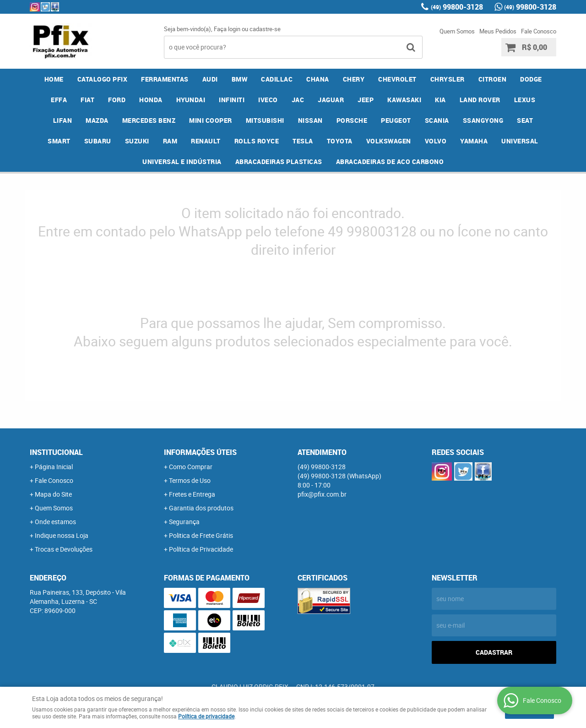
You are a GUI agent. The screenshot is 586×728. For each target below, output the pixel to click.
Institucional (56, 452)
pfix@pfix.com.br (322, 494)
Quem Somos (457, 31)
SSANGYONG (483, 120)
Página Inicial (54, 467)
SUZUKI (137, 141)
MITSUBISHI (265, 120)
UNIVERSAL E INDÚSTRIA (182, 161)
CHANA (318, 79)
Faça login (227, 29)
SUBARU (98, 141)
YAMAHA (474, 141)
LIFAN (63, 120)
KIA (440, 100)
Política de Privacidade (201, 549)
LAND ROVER (480, 100)
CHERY (354, 79)
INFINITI (232, 100)
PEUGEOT (396, 120)
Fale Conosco (539, 31)
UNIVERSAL (520, 141)
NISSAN (310, 120)
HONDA (151, 100)
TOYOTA (340, 141)
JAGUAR (331, 100)
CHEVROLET (397, 79)
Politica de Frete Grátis (201, 535)
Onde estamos (55, 522)
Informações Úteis (200, 452)
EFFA (59, 100)
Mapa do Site (53, 494)
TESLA (303, 141)
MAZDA (97, 120)
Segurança (184, 522)
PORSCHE (352, 120)
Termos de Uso (190, 480)
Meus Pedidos (498, 31)
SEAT (525, 120)
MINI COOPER (211, 120)
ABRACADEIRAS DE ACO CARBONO (390, 161)
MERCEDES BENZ (149, 120)
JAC (298, 100)
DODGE (531, 79)
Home (54, 79)
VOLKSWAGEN (389, 141)
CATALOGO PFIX (103, 79)
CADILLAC (277, 79)
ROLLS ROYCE (257, 141)
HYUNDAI (191, 100)
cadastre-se (265, 29)
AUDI (210, 79)
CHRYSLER (448, 79)
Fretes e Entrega (192, 494)
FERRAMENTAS (165, 79)
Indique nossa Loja (62, 535)
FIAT (87, 100)
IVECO (268, 100)
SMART (59, 141)
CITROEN (493, 79)
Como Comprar (191, 467)
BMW (240, 79)
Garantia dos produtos (201, 508)
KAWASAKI (404, 100)
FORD (117, 100)
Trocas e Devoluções (64, 549)
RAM (170, 141)
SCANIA (437, 120)
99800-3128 (457, 7)
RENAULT (206, 141)
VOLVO (436, 141)
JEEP (366, 100)
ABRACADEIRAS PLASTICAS (279, 161)
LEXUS (525, 100)
